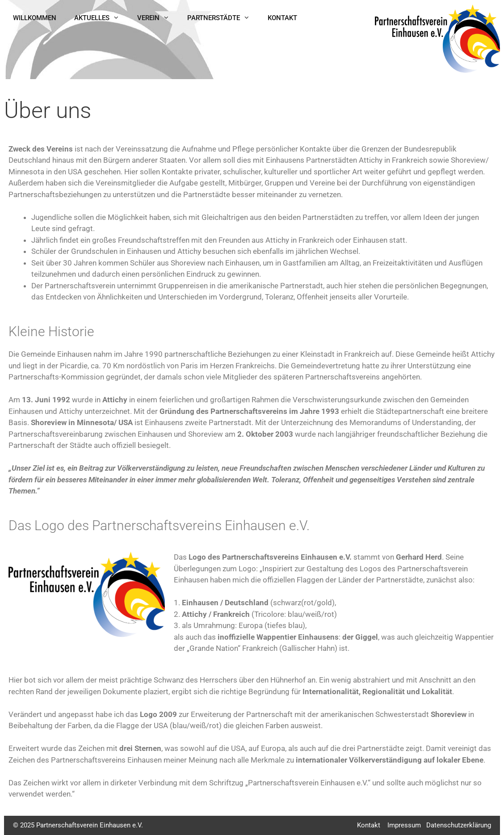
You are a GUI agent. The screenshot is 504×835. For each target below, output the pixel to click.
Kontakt (282, 18)
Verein (158, 18)
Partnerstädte (223, 18)
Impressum (404, 825)
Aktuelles (101, 18)
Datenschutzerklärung (459, 825)
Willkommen (35, 18)
